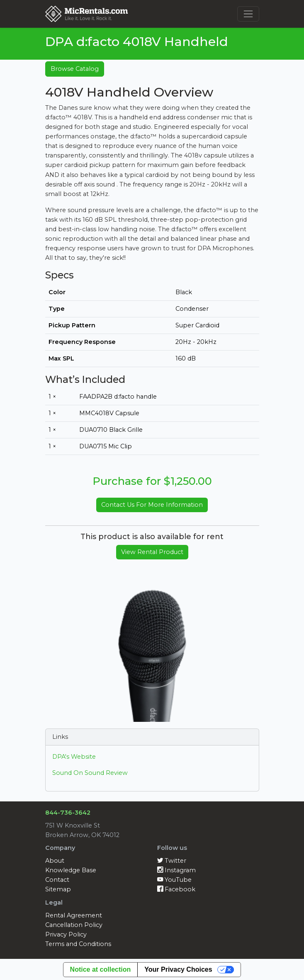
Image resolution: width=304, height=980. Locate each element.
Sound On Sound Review (90, 773)
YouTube (174, 880)
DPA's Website (74, 757)
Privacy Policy (66, 934)
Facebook (176, 889)
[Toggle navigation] (248, 14)
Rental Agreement (74, 915)
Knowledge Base (71, 870)
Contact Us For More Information (152, 505)
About (55, 861)
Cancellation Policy (74, 925)
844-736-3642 (68, 813)
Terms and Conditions (78, 944)
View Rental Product (152, 552)
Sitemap (58, 889)
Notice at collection (101, 969)
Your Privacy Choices (178, 969)
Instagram (176, 870)
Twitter (172, 861)
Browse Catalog (75, 69)
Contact (57, 880)
